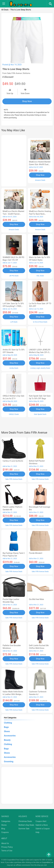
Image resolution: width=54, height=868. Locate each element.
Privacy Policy (7, 847)
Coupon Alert (41, 821)
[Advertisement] (14, 160)
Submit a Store (42, 825)
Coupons (5, 832)
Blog (3, 829)
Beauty (7, 740)
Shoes (7, 731)
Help (37, 832)
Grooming (9, 762)
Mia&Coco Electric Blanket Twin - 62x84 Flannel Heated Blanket (13, 214)
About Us (5, 843)
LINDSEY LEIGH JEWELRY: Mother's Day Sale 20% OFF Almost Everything (40, 352)
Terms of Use (7, 851)
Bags (6, 727)
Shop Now (27, 101)
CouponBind (46, 862)
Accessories (10, 736)
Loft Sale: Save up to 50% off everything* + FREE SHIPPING (13, 306)
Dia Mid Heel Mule (37, 599)
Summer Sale (24, 829)
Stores (4, 825)
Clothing (8, 723)
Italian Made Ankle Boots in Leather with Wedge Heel (13, 694)
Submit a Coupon (43, 829)
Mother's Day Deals (26, 825)
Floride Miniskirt (36, 553)
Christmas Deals (25, 821)
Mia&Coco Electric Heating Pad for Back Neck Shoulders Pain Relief (40, 214)
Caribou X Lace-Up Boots (13, 461)
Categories (6, 821)
